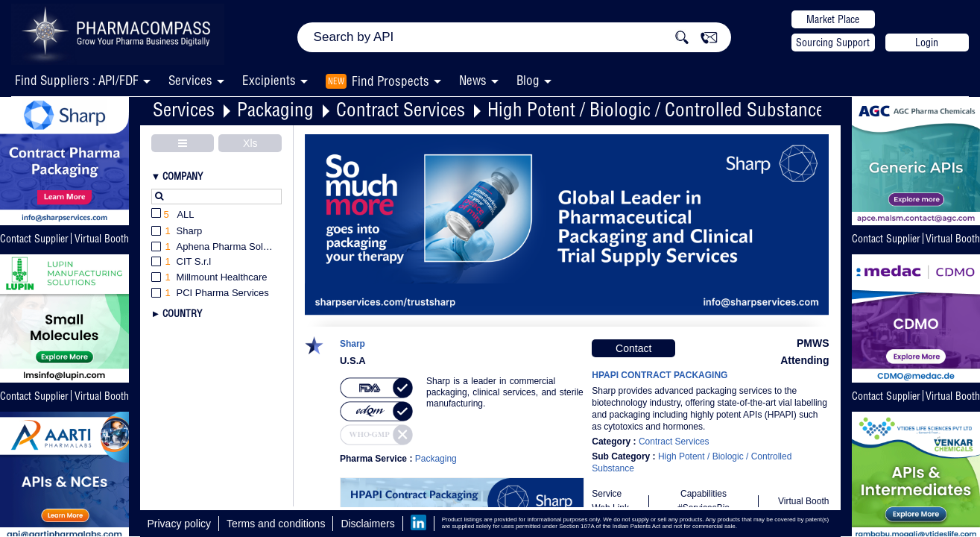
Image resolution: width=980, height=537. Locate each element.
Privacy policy (180, 524)
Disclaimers (367, 524)
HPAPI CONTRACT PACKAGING (660, 375)
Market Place (833, 19)
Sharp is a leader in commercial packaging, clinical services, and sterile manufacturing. (505, 392)
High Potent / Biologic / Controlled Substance (656, 109)
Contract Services (401, 109)
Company (183, 176)
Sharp (353, 344)
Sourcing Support (833, 43)
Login (927, 43)
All (173, 215)
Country (182, 313)
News (473, 80)
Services (184, 109)
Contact (633, 348)
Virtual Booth (102, 239)
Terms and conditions (276, 524)
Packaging (275, 109)
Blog (528, 80)
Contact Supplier (34, 239)
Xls (250, 143)
